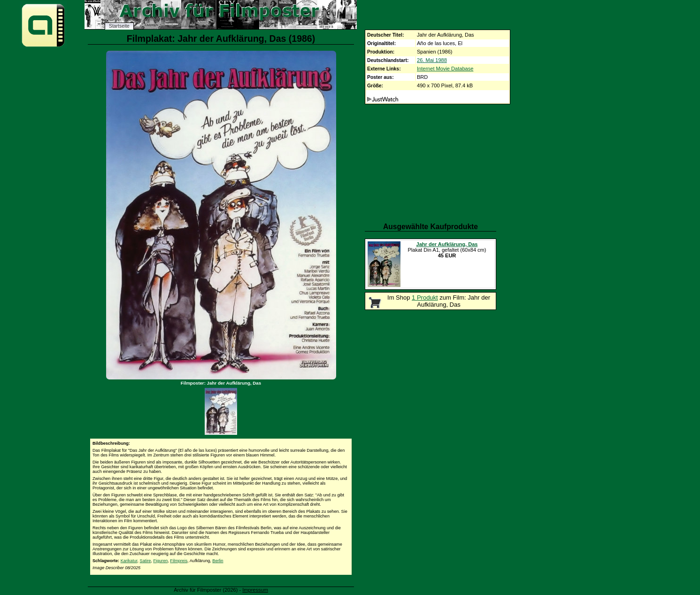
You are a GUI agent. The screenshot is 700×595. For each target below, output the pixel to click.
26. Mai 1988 (432, 60)
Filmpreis (179, 561)
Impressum (255, 590)
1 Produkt (425, 297)
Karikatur (129, 561)
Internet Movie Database (445, 69)
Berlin (218, 561)
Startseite (119, 26)
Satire (146, 561)
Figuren (160, 561)
